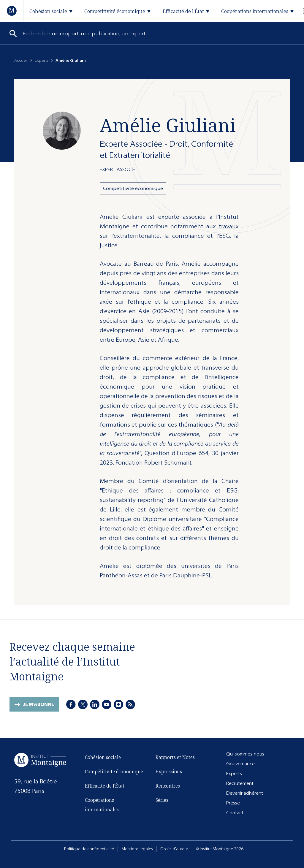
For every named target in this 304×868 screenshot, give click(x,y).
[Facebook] (71, 704)
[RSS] (130, 704)
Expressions (169, 772)
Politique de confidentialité (89, 849)
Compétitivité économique (133, 188)
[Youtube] (107, 704)
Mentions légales (137, 849)
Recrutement (240, 783)
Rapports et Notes (175, 757)
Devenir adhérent (245, 793)
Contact (235, 813)
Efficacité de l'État (105, 786)
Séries (162, 800)
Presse (233, 803)
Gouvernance (240, 764)
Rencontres (168, 786)
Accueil (21, 60)
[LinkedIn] (95, 704)
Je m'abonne (38, 704)
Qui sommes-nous (245, 754)
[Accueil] (12, 11)
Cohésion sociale (103, 757)
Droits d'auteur (174, 849)
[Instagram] (118, 704)
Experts (42, 60)
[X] (83, 704)
